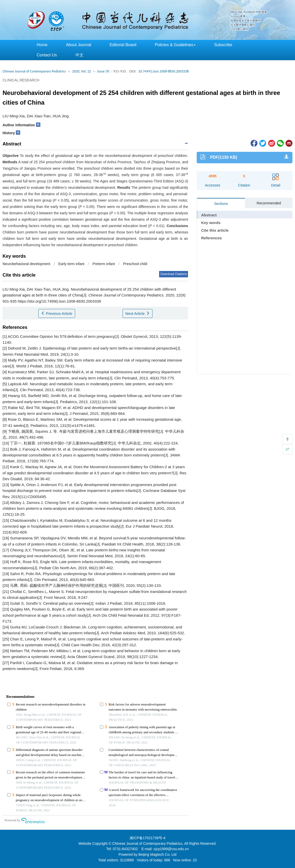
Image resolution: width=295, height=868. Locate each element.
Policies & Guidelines (175, 45)
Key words (211, 223)
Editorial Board (123, 45)
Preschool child (135, 264)
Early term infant (71, 264)
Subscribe (223, 45)
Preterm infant (104, 264)
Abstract (209, 215)
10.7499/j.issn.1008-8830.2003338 (163, 71)
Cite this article (215, 230)
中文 (79, 55)
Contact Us (47, 55)
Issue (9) (103, 71)
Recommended (269, 203)
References (211, 238)
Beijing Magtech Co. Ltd (157, 854)
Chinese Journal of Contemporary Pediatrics (34, 71)
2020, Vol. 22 (81, 71)
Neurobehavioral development (26, 264)
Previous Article (57, 313)
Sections (221, 204)
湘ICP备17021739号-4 (147, 838)
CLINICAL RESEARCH (21, 80)
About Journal (79, 45)
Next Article (138, 313)
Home (42, 45)
